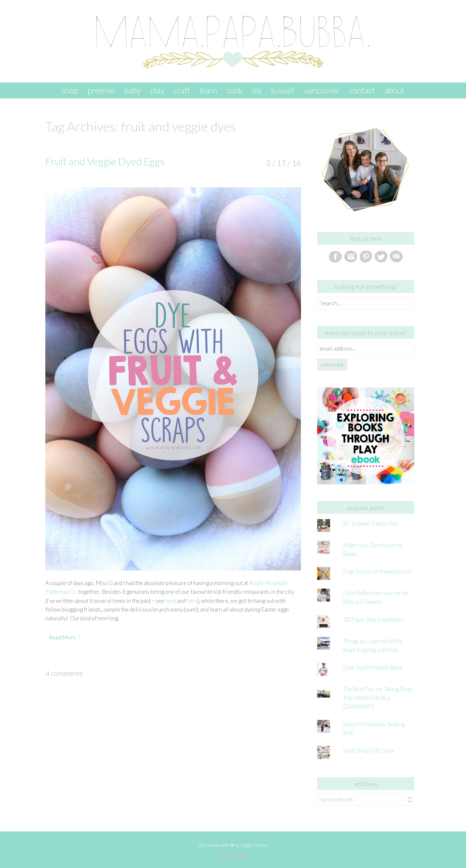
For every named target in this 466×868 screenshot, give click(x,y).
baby (133, 90)
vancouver (322, 90)
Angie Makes (254, 845)
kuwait (283, 90)
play (157, 90)
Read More (62, 637)
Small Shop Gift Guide (369, 750)
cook (234, 90)
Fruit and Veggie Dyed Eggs (105, 161)
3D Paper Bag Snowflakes (373, 619)
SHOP (70, 90)
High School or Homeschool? (378, 571)
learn (208, 90)
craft (182, 90)
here (171, 601)
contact (362, 90)
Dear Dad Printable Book (373, 667)
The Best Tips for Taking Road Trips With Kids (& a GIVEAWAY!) (377, 698)
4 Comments (64, 673)
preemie (101, 90)
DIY (257, 90)
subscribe (332, 365)
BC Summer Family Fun (370, 523)
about (394, 90)
